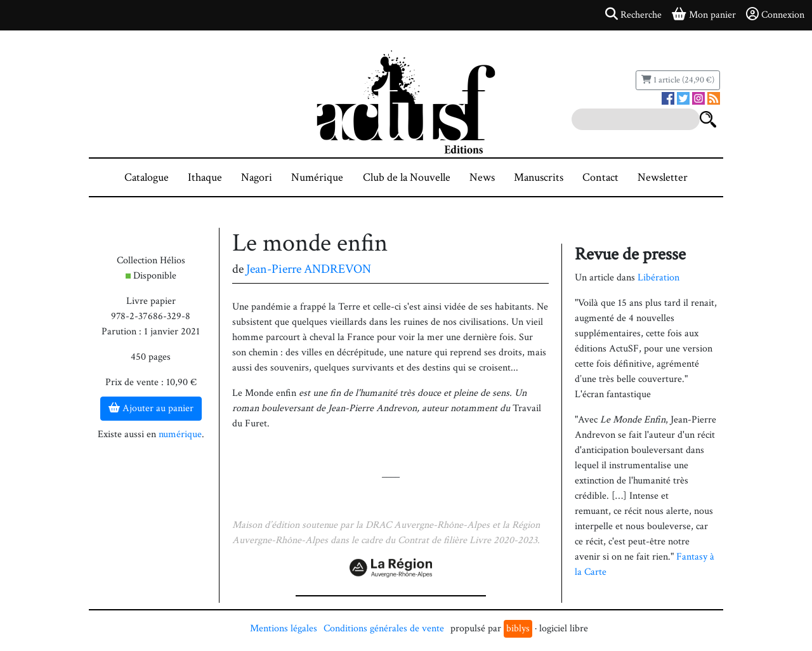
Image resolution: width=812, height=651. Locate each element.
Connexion (775, 15)
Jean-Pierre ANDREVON (309, 269)
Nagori (257, 177)
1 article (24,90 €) (678, 80)
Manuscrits (539, 177)
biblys (518, 628)
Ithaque (205, 177)
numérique (180, 434)
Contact (600, 177)
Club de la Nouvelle (407, 177)
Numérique (317, 177)
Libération (658, 278)
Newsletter (663, 177)
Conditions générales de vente (384, 628)
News (482, 177)
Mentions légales (284, 628)
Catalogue (147, 177)
